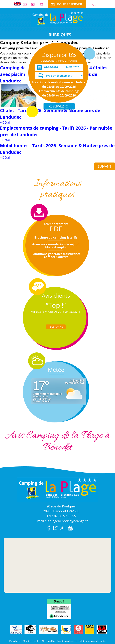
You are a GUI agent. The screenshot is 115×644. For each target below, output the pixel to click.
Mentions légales (32, 641)
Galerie (35, 4)
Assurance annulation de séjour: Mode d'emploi (56, 246)
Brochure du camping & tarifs (56, 237)
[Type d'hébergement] (59, 75)
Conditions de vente (67, 641)
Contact (43, 4)
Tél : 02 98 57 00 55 (61, 516)
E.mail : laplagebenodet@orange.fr (61, 521)
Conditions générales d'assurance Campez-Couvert (56, 255)
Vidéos (26, 4)
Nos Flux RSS (49, 641)
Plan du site (15, 641)
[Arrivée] (52, 67)
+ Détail (5, 122)
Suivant (105, 166)
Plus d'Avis (56, 327)
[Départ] (73, 67)
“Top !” (56, 305)
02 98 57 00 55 (95, 4)
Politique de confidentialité (92, 641)
